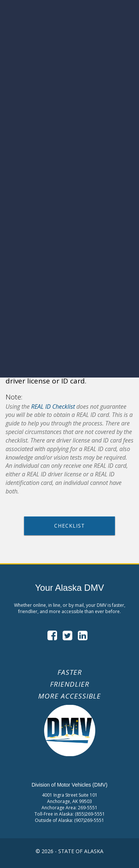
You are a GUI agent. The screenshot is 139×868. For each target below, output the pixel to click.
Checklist (69, 526)
